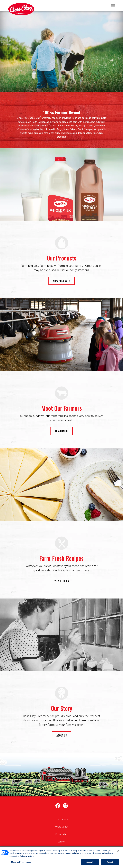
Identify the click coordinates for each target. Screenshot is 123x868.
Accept (90, 862)
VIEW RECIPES (62, 581)
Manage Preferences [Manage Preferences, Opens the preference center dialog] (21, 862)
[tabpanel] (62, 52)
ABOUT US (62, 735)
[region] (62, 857)
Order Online (62, 834)
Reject (110, 862)
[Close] (118, 851)
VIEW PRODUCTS (62, 281)
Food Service (62, 819)
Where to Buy (62, 827)
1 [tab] (62, 56)
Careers (62, 842)
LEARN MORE (62, 431)
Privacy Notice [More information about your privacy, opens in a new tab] (27, 856)
